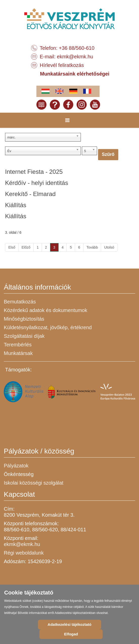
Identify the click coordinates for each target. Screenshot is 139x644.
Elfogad (71, 634)
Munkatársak (18, 353)
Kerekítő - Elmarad (30, 194)
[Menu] (67, 120)
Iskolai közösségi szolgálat (34, 483)
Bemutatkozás (20, 302)
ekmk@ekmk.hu (75, 57)
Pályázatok (16, 466)
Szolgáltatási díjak (24, 336)
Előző (26, 247)
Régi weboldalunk (24, 553)
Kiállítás (16, 205)
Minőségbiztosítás (24, 319)
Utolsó (109, 247)
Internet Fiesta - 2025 (34, 172)
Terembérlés (18, 345)
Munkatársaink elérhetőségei (75, 74)
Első (12, 247)
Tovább (92, 247)
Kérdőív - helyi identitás (37, 183)
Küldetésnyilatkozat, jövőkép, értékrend (48, 327)
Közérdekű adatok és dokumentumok (45, 310)
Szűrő (108, 154)
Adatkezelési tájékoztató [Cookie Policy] (69, 624)
